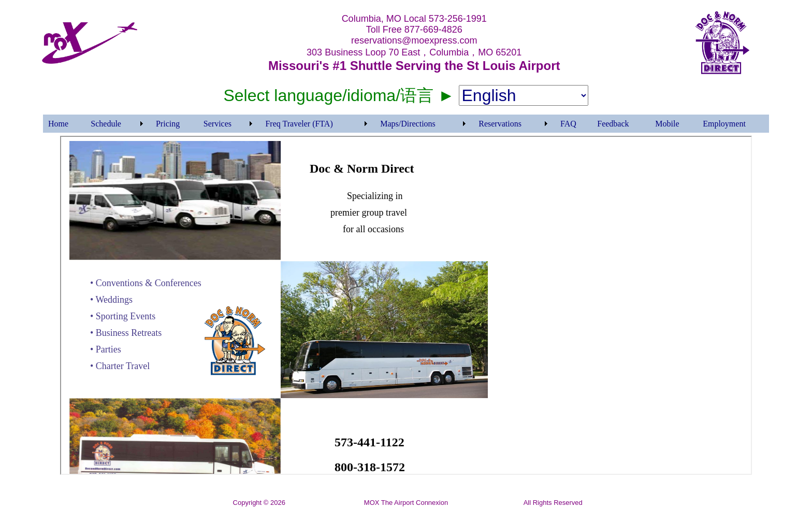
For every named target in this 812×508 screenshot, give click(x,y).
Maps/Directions (408, 124)
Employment (724, 124)
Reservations (500, 124)
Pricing (168, 124)
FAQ (568, 124)
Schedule (106, 124)
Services (218, 124)
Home (58, 124)
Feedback (613, 124)
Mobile (667, 124)
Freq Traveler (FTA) (299, 124)
